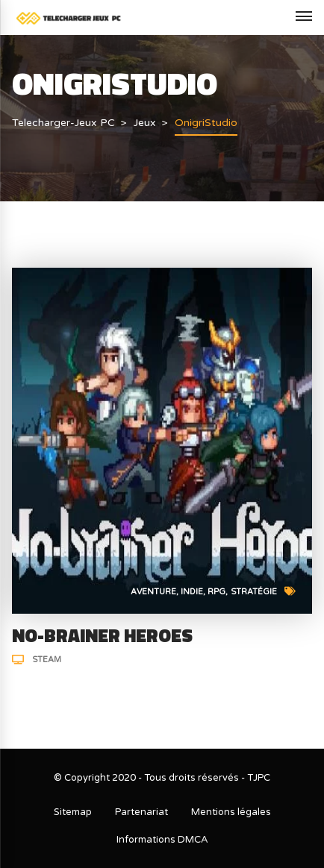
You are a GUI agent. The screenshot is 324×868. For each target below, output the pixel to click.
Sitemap (73, 812)
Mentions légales (231, 812)
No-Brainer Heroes (102, 635)
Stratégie (254, 592)
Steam (47, 660)
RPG (216, 592)
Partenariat (141, 812)
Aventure (153, 592)
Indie (192, 592)
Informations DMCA (162, 840)
